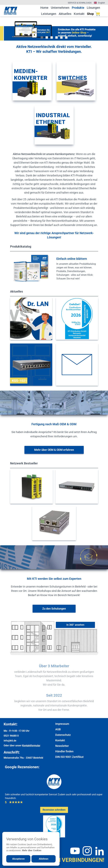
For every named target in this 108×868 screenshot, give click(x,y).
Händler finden (64, 751)
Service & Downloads (80, 3)
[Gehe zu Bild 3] (52, 37)
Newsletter (62, 746)
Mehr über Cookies (32, 850)
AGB (58, 729)
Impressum (62, 724)
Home (44, 8)
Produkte (78, 8)
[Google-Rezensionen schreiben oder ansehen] (54, 810)
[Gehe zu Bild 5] (61, 37)
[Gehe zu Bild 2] (47, 37)
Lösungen (93, 8)
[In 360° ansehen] (75, 625)
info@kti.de (10, 741)
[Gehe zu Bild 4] (57, 37)
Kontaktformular (31, 746)
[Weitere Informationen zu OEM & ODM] (54, 450)
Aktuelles (65, 14)
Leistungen (49, 14)
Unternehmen (60, 8)
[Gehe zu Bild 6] (66, 37)
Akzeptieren (18, 859)
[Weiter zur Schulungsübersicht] (54, 609)
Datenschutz (63, 735)
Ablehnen (44, 859)
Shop (93, 14)
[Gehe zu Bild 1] (42, 37)
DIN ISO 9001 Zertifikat (69, 757)
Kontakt (79, 14)
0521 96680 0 (11, 736)
